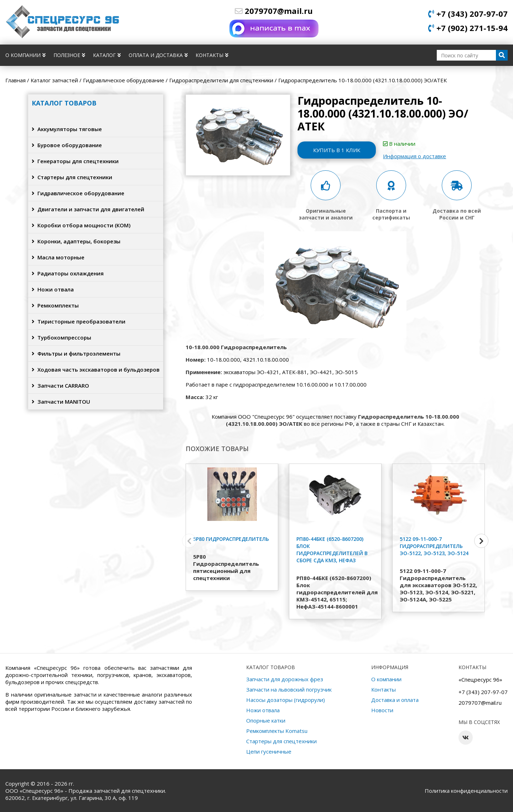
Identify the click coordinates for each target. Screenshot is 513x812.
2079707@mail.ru (274, 11)
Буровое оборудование (67, 145)
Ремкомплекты (55, 305)
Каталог (107, 55)
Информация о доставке (414, 156)
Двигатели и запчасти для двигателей (88, 209)
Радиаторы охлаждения (68, 273)
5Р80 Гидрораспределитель (231, 539)
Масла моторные (58, 257)
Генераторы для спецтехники (75, 161)
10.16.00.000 (312, 384)
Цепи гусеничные (269, 751)
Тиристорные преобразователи (79, 321)
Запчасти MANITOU (61, 402)
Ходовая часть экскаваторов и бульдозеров (96, 369)
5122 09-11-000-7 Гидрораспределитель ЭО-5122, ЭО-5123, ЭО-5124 (434, 546)
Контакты (212, 55)
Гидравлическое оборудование (78, 193)
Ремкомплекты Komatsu (277, 731)
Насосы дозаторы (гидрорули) (286, 700)
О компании (25, 55)
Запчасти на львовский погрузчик (289, 689)
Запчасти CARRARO (60, 386)
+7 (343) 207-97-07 (468, 14)
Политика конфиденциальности (466, 791)
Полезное (69, 55)
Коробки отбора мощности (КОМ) (81, 225)
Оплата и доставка (158, 55)
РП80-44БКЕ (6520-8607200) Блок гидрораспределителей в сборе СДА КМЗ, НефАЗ (332, 550)
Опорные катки (266, 720)
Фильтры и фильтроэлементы (76, 353)
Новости (382, 710)
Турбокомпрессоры (61, 337)
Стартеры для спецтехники (72, 177)
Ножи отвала (53, 289)
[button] (481, 541)
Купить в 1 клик (337, 150)
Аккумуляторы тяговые (67, 129)
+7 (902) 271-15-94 (468, 28)
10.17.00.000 (351, 384)
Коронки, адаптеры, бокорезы (76, 241)
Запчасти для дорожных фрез (285, 679)
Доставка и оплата (395, 700)
